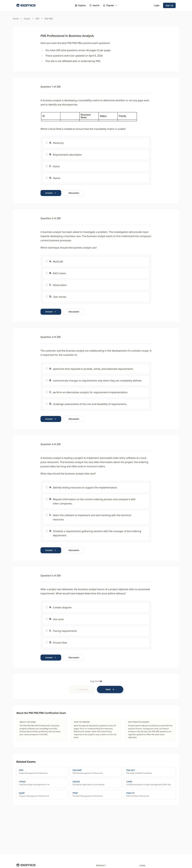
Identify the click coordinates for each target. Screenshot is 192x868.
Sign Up (169, 5)
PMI (37, 19)
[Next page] (110, 689)
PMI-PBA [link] (49, 19)
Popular (110, 5)
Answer (51, 193)
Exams (27, 19)
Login (157, 5)
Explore (80, 5)
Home (16, 19)
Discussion (74, 193)
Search (94, 5)
